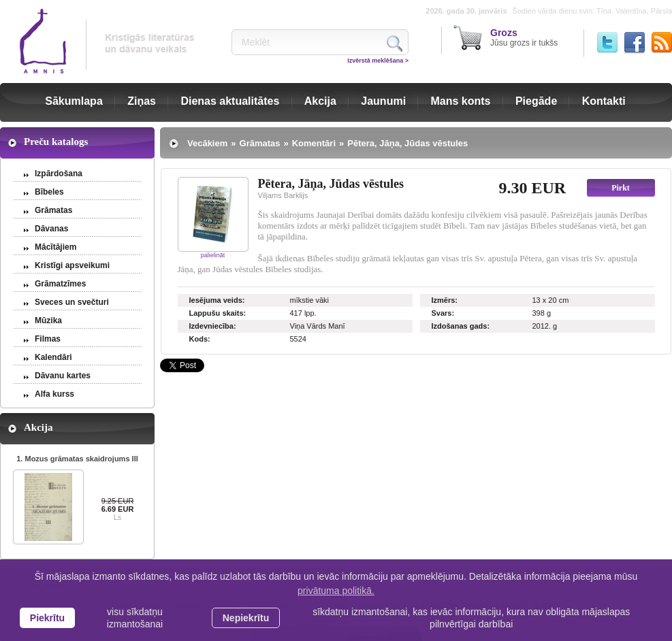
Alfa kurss (54, 394)
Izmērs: (445, 300)
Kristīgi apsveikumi (72, 265)
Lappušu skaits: (218, 313)
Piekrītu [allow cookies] (47, 618)
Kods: (200, 339)
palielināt (213, 255)
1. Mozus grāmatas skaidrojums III (77, 459)
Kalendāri (53, 357)
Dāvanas (51, 229)
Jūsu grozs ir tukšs (524, 37)
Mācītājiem (55, 247)
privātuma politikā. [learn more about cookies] (336, 591)
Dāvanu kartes (63, 376)
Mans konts (461, 101)
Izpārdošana (59, 174)
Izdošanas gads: (461, 326)
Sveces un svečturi (72, 302)
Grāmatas (53, 210)
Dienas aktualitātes (230, 101)
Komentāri (314, 143)
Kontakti (604, 101)
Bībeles (49, 192)
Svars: (443, 313)
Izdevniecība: (213, 326)
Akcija (320, 101)
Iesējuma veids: (217, 300)
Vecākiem (207, 143)
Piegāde (536, 101)
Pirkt (621, 188)
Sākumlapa (74, 101)
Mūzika (48, 320)
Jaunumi (383, 101)
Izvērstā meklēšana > (378, 61)
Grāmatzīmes (60, 284)
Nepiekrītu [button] (246, 618)
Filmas (48, 339)
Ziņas (142, 101)
